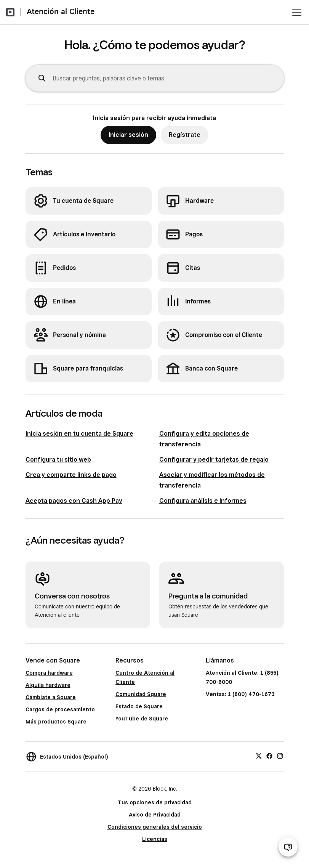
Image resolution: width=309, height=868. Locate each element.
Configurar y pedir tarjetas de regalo (214, 460)
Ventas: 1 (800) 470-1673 (240, 694)
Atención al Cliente (61, 11)
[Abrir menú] (297, 12)
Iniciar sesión (128, 135)
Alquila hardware (48, 685)
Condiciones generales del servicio (155, 827)
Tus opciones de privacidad (155, 802)
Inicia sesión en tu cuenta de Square (79, 434)
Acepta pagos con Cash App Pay (74, 501)
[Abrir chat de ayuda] (288, 847)
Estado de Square (139, 706)
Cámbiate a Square (51, 697)
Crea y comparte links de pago (71, 475)
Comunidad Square (141, 694)
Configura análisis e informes (203, 501)
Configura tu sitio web (58, 460)
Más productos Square (56, 722)
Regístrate (185, 135)
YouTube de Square (142, 719)
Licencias (155, 839)
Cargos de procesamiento (60, 709)
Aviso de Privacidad (155, 815)
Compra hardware (49, 673)
